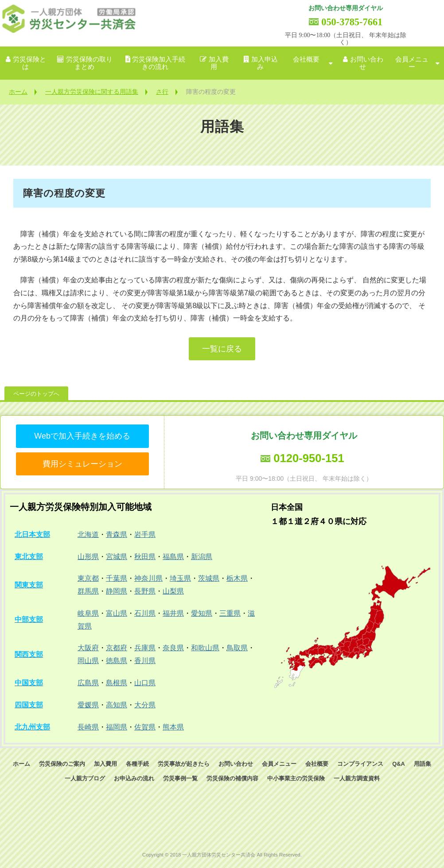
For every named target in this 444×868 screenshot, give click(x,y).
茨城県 (209, 578)
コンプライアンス (360, 764)
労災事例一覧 (180, 778)
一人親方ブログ (85, 778)
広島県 (88, 683)
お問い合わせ (367, 63)
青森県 (117, 534)
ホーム (18, 92)
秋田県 (145, 557)
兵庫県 (145, 648)
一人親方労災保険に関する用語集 (92, 92)
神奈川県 (148, 578)
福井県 (173, 613)
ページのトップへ (36, 394)
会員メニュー (412, 63)
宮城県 (117, 557)
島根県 (117, 683)
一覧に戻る (222, 349)
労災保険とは (29, 63)
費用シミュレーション (82, 464)
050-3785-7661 (352, 22)
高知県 (117, 705)
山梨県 (173, 591)
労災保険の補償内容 (232, 778)
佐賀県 (145, 727)
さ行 (162, 92)
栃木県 (237, 578)
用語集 (423, 764)
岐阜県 (88, 613)
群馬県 (88, 591)
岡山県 (88, 661)
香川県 (145, 661)
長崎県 (88, 727)
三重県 (230, 613)
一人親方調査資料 (357, 778)
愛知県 (202, 613)
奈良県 (173, 648)
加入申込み (265, 63)
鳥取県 (237, 648)
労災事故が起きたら (184, 764)
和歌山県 (205, 648)
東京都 (88, 578)
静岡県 (117, 591)
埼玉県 (180, 578)
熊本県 (173, 727)
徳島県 (117, 661)
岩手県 (145, 534)
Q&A (398, 764)
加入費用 (219, 63)
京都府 (117, 648)
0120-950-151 (309, 458)
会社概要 (306, 59)
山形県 (88, 557)
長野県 (145, 591)
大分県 (145, 705)
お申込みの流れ (134, 778)
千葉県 (117, 578)
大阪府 (88, 648)
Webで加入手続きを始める (82, 436)
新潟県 (202, 557)
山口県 (145, 683)
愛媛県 (88, 705)
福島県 (173, 557)
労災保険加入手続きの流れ (159, 63)
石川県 (145, 613)
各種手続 (137, 764)
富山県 (117, 613)
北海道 (88, 534)
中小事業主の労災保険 (296, 778)
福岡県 (117, 727)
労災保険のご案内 (62, 764)
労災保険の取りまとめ (89, 63)
